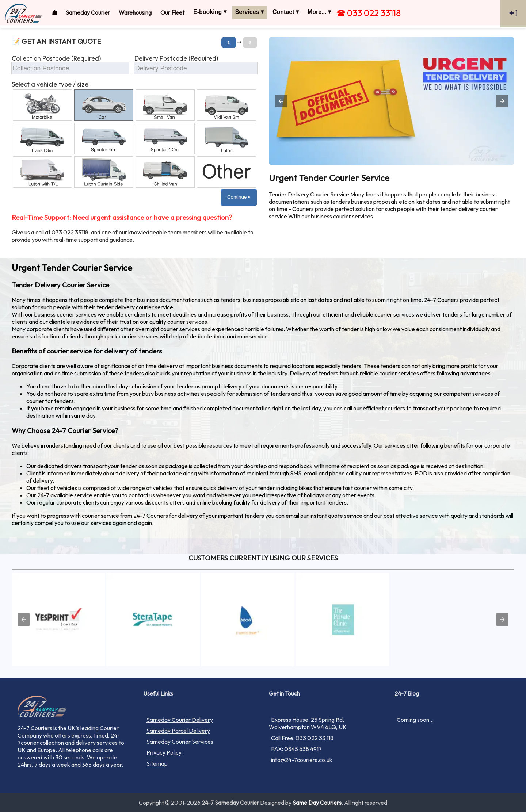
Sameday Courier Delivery (180, 720)
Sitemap (157, 763)
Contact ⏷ (286, 12)
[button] (134, 127)
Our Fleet (172, 12)
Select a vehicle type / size (50, 84)
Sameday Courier (88, 12)
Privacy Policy (164, 752)
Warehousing (135, 12)
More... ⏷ (319, 12)
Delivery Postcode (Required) (176, 58)
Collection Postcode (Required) (56, 58)
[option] (42, 105)
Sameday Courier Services (180, 742)
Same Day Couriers (317, 803)
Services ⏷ (249, 12)
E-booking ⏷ (210, 12)
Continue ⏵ (239, 197)
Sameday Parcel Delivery (178, 731)
